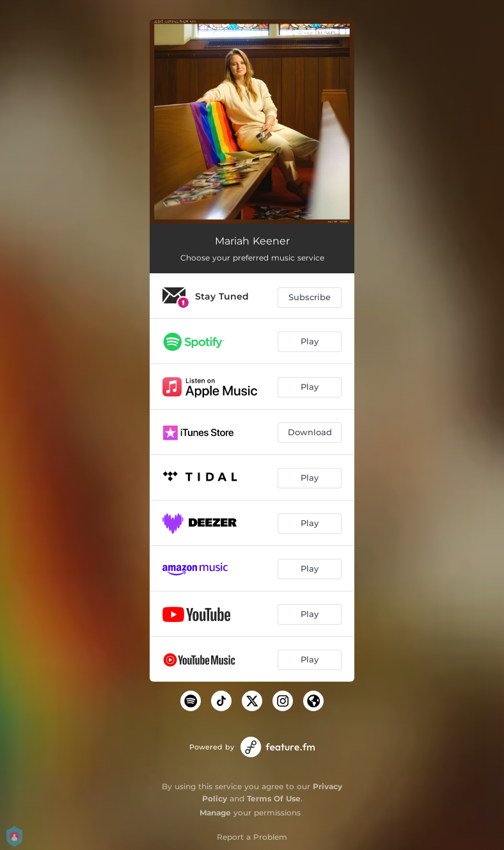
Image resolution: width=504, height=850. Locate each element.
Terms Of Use (274, 798)
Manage (215, 813)
